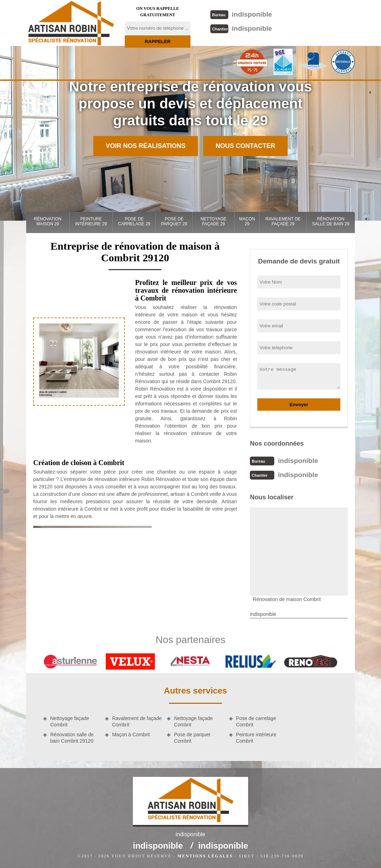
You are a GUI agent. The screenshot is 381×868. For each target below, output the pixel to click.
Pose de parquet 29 (174, 221)
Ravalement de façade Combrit (137, 721)
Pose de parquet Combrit (192, 738)
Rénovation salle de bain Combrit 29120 (72, 738)
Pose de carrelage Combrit (256, 721)
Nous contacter (245, 146)
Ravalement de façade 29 (283, 221)
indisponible (241, 14)
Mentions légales (205, 856)
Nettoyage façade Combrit (70, 721)
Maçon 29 (247, 221)
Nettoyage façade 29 (213, 221)
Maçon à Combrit (131, 735)
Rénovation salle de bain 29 (331, 221)
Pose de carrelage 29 (134, 221)
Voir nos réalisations (146, 146)
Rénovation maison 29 (48, 221)
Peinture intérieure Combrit (256, 738)
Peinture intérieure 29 (91, 221)
